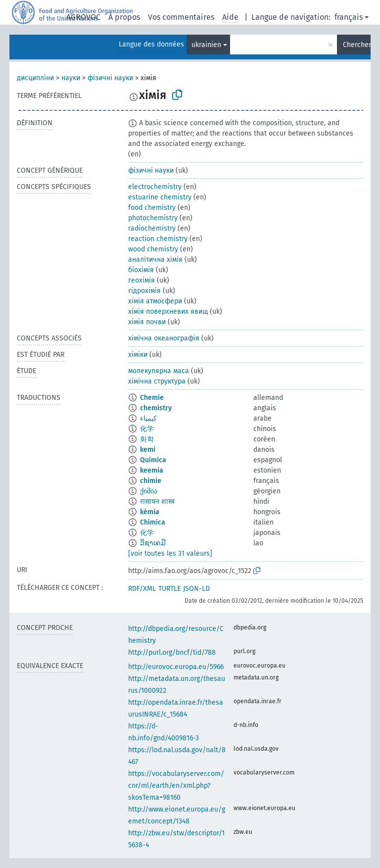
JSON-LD (196, 589)
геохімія (142, 280)
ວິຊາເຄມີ (153, 543)
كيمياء (148, 418)
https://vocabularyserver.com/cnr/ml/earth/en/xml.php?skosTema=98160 (176, 786)
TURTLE (169, 589)
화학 (147, 439)
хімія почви (147, 322)
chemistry (156, 408)
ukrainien (206, 45)
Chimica (153, 522)
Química (153, 460)
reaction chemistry (158, 239)
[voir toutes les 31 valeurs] (170, 554)
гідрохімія (144, 291)
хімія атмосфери (155, 301)
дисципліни (35, 78)
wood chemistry (153, 249)
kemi (148, 450)
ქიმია (149, 491)
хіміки (138, 355)
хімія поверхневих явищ (168, 312)
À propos (124, 17)
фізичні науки (110, 78)
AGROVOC (83, 17)
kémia (150, 512)
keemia (152, 470)
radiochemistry (152, 228)
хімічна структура (157, 381)
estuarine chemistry (160, 197)
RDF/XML (142, 589)
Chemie (152, 398)
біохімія (141, 270)
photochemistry (153, 218)
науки (71, 78)
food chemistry (152, 208)
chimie (151, 481)
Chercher (357, 45)
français (349, 17)
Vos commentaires (181, 17)
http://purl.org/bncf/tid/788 (172, 652)
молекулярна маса (159, 371)
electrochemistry (155, 187)
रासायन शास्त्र (157, 502)
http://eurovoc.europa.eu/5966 (176, 667)
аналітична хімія (155, 260)
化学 (147, 429)
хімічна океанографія (164, 338)
